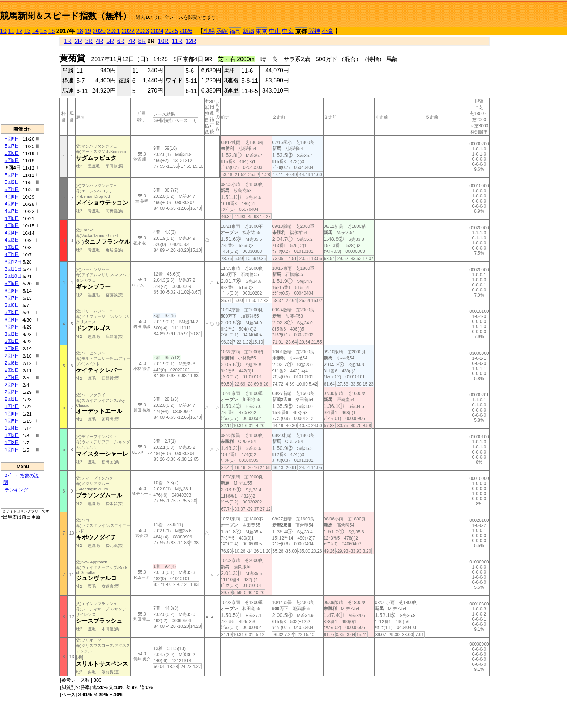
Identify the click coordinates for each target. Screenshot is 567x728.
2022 (128, 31)
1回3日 (12, 435)
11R (177, 41)
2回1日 (12, 399)
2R (78, 41)
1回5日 (12, 421)
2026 (186, 31)
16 (52, 31)
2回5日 (12, 370)
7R (131, 41)
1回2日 (12, 442)
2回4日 (12, 377)
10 (3, 31)
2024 (157, 31)
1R (68, 41)
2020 (99, 31)
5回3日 (12, 175)
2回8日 (12, 348)
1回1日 (12, 450)
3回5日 (12, 312)
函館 (222, 31)
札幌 (209, 31)
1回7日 (12, 406)
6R (121, 41)
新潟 (248, 31)
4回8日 (12, 204)
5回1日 (12, 189)
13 (27, 31)
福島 (235, 31)
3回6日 (12, 305)
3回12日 (13, 262)
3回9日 (12, 283)
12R (191, 41)
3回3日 (12, 327)
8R (142, 41)
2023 (142, 31)
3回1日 (12, 341)
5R (110, 41)
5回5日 (12, 160)
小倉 (328, 31)
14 (35, 31)
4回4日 (12, 233)
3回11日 (13, 269)
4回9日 (12, 197)
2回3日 (12, 385)
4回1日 (12, 254)
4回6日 (12, 218)
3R (89, 41)
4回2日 (12, 247)
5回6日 (12, 153)
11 (11, 31)
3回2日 (12, 334)
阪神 (314, 31)
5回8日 (12, 139)
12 (20, 31)
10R (163, 41)
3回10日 (13, 276)
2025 (172, 31)
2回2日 (12, 392)
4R (99, 41)
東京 (261, 31)
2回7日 (12, 356)
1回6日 (12, 414)
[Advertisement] (23, 80)
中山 (275, 31)
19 (88, 31)
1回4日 (12, 428)
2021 (114, 31)
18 (80, 31)
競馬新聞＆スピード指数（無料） (66, 16)
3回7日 (12, 298)
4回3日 (12, 240)
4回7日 (12, 211)
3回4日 (12, 320)
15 (43, 31)
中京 (288, 31)
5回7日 (12, 146)
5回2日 (12, 182)
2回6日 (12, 363)
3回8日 (12, 291)
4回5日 (12, 225)
